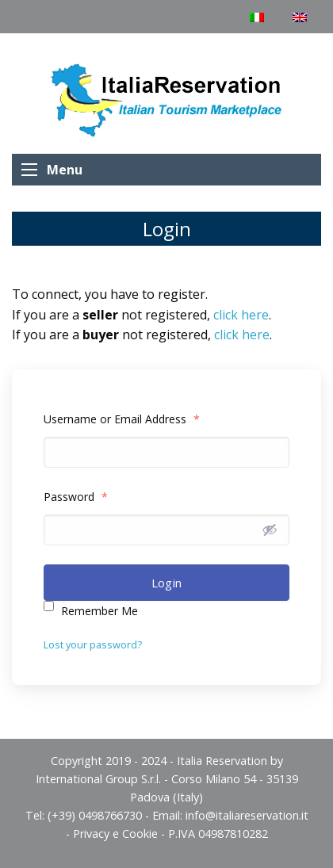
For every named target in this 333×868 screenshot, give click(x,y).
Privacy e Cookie (115, 834)
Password (76, 497)
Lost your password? (93, 644)
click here (241, 315)
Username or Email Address (122, 419)
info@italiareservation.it (247, 815)
